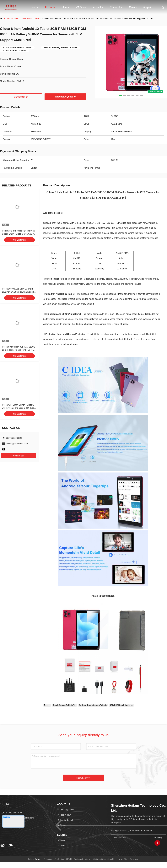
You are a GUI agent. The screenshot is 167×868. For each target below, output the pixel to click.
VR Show (81, 7)
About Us (98, 7)
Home (35, 7)
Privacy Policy (34, 859)
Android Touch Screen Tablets (93, 705)
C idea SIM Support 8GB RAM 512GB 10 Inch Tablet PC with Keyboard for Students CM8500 (19, 350)
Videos (65, 7)
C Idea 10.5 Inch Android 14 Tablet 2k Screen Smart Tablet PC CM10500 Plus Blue (19, 234)
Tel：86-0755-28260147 (14, 813)
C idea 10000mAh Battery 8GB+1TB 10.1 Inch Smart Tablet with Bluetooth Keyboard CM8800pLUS (18, 292)
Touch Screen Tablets (30, 19)
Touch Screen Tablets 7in (65, 705)
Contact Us (116, 7)
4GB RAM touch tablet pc (121, 705)
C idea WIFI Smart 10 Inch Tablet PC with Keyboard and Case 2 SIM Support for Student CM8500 (19, 408)
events (133, 7)
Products (50, 7)
